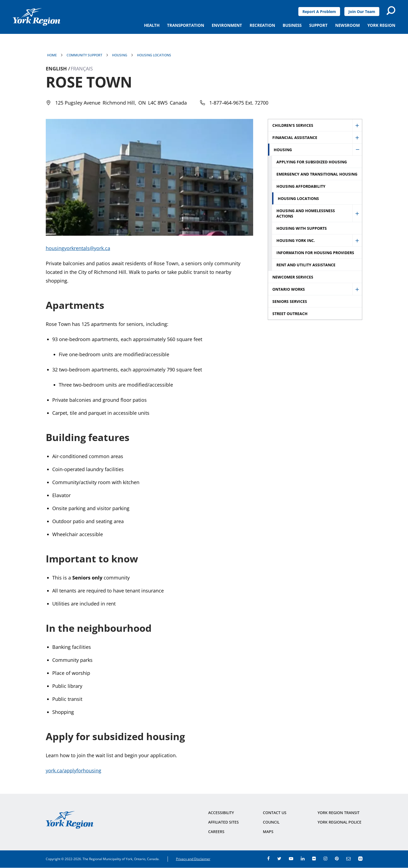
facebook (268, 859)
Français (82, 69)
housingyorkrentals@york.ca (78, 248)
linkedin (303, 859)
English (56, 69)
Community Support (84, 55)
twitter (279, 859)
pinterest (337, 859)
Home (52, 55)
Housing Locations (154, 55)
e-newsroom (348, 859)
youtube (291, 859)
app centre (360, 859)
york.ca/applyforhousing (74, 770)
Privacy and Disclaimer (193, 859)
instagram (325, 859)
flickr (314, 859)
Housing (120, 55)
